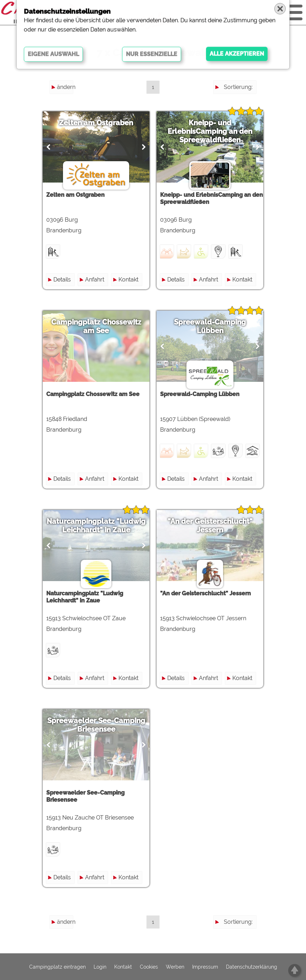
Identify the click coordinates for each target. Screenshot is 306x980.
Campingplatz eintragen (57, 967)
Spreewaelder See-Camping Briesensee (96, 725)
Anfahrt (95, 280)
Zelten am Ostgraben (96, 123)
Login (100, 967)
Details (62, 280)
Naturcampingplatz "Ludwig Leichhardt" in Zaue (96, 526)
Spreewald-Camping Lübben (210, 326)
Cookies (149, 967)
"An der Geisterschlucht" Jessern (210, 526)
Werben (175, 967)
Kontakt (128, 280)
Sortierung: (238, 87)
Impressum (205, 967)
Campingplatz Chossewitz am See (96, 326)
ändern (65, 87)
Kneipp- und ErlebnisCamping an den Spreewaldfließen (210, 131)
